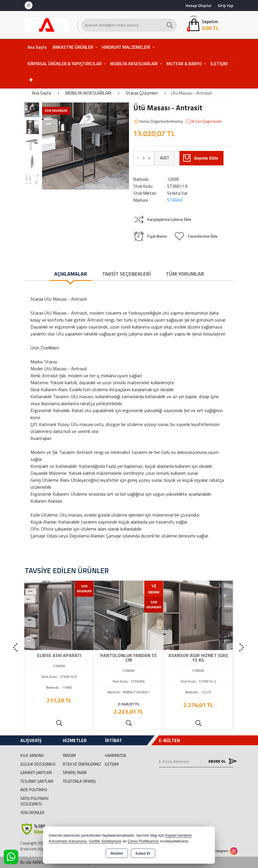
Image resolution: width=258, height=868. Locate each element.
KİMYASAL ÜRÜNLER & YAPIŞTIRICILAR (64, 64)
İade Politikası (34, 790)
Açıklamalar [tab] (71, 274)
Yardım (69, 755)
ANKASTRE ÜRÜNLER (73, 47)
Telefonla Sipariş (79, 781)
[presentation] (16, 648)
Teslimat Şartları (37, 781)
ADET (165, 158)
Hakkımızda (116, 755)
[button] (120, 163)
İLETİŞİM (219, 64)
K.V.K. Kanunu (32, 755)
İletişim (112, 764)
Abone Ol (221, 761)
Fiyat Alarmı (150, 236)
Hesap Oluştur (199, 5)
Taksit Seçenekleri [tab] (126, 274)
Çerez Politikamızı (143, 841)
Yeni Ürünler (32, 813)
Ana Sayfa (37, 47)
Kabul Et (143, 853)
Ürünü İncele (59, 723)
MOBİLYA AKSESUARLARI (134, 64)
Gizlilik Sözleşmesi (38, 764)
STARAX (175, 200)
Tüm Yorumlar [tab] (185, 274)
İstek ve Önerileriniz (82, 764)
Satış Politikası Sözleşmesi (34, 801)
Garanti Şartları (36, 773)
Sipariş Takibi (75, 773)
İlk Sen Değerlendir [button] (204, 122)
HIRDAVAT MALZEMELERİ (126, 47)
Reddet (117, 853)
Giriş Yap (226, 5)
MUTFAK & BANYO (184, 64)
